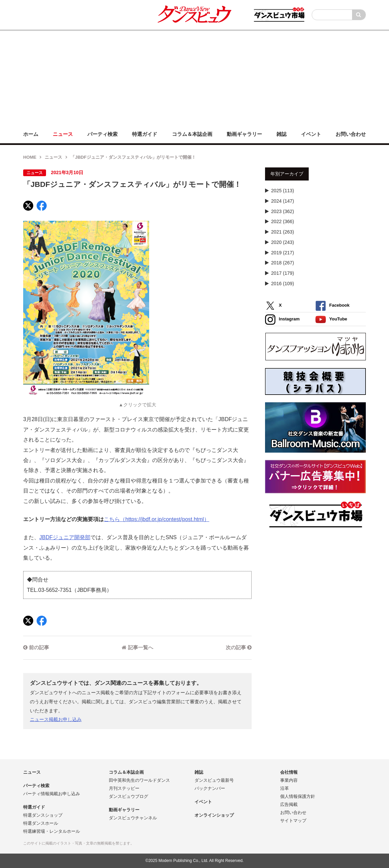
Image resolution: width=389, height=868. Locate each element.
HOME (30, 157)
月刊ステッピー (124, 788)
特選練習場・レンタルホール (52, 831)
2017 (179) (283, 273)
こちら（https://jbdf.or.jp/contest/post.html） (157, 519)
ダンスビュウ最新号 (214, 780)
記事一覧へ (137, 647)
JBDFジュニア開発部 (65, 537)
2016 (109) (283, 284)
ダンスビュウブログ (128, 796)
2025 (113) (283, 191)
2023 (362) (283, 211)
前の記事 (36, 647)
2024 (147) (283, 201)
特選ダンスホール (41, 823)
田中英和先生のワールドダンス (139, 780)
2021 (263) (283, 232)
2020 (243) (283, 242)
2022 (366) (283, 221)
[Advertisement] (194, 78)
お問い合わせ (293, 812)
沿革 (285, 788)
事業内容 (289, 780)
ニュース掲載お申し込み (56, 719)
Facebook (332, 306)
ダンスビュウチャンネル (133, 818)
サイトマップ (293, 821)
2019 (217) (283, 253)
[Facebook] (42, 206)
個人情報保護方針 (298, 796)
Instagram (282, 320)
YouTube (331, 320)
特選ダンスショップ (43, 815)
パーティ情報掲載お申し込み (52, 794)
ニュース (53, 157)
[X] (28, 206)
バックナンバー (210, 788)
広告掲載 (289, 804)
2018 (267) (283, 263)
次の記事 (239, 647)
